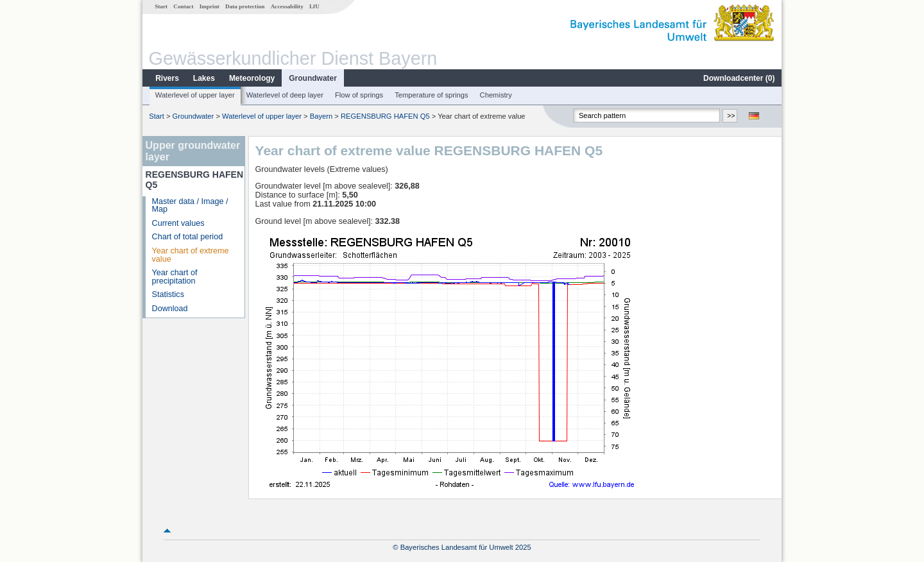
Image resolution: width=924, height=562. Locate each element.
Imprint (210, 6)
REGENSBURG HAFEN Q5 (385, 116)
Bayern (321, 116)
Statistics (168, 294)
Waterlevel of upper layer (195, 95)
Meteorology (252, 78)
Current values (178, 223)
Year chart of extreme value (191, 255)
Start (161, 6)
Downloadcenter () (739, 78)
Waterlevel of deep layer (285, 95)
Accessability (287, 6)
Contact (183, 6)
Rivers (167, 78)
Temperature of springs (431, 95)
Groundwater (313, 78)
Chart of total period (188, 237)
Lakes (204, 78)
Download (170, 309)
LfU (314, 6)
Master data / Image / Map (190, 206)
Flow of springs (359, 95)
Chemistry (496, 95)
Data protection (245, 6)
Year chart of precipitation (175, 277)
